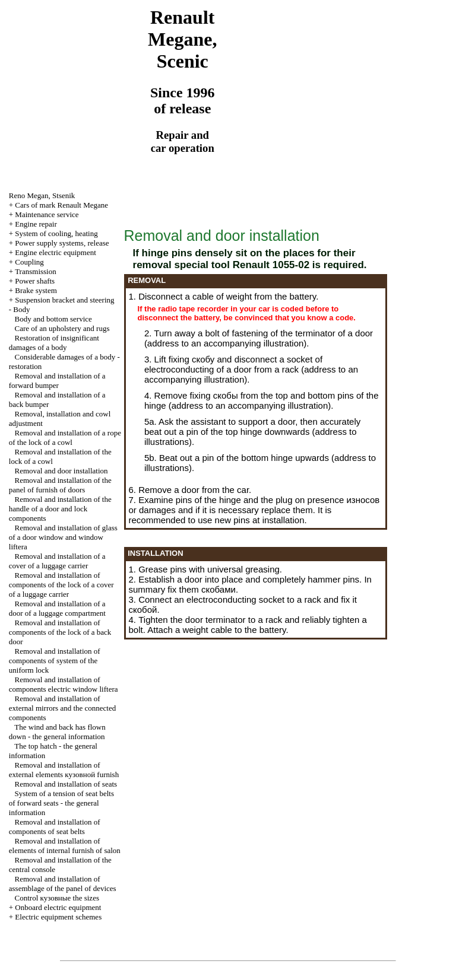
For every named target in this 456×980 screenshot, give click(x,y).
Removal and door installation (61, 471)
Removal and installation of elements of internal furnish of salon (65, 846)
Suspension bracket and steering (64, 300)
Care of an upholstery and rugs (62, 328)
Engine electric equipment (55, 252)
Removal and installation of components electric (64, 684)
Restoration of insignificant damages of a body (54, 343)
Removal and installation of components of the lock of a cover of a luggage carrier (61, 585)
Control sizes (57, 898)
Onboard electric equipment (58, 907)
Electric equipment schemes (58, 917)
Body (21, 309)
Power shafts (35, 281)
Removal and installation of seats (66, 784)
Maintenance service (47, 214)
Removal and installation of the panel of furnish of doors (60, 485)
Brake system (36, 290)
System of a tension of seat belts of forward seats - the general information (61, 803)
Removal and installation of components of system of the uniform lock (55, 661)
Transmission (36, 271)
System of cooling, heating (56, 233)
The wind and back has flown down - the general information (57, 732)
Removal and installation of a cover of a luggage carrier (57, 561)
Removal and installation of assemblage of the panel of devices (63, 884)
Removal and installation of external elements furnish (64, 770)
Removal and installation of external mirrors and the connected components (62, 708)
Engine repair (36, 224)
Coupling (29, 262)
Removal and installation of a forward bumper (57, 381)
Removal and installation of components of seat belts (55, 827)
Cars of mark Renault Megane (61, 205)
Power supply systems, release (62, 243)
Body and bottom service (53, 319)
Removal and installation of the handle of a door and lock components (60, 509)
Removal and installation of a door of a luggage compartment (57, 608)
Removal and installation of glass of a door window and (63, 537)
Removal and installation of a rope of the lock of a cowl (65, 437)
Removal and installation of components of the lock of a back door (60, 632)
